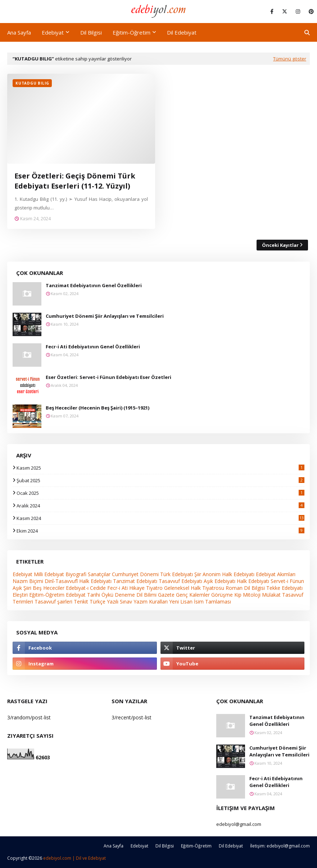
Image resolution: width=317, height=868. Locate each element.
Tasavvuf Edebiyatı (180, 581)
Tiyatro (154, 588)
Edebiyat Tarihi (83, 595)
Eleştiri (20, 595)
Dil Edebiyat (231, 846)
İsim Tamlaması (212, 602)
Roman (234, 588)
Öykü (107, 595)
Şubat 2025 (160, 480)
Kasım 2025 (160, 468)
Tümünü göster (290, 59)
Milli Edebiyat (49, 574)
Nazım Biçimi (28, 581)
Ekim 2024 (160, 531)
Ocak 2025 (160, 493)
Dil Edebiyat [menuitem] (182, 32)
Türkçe (98, 602)
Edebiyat (22, 574)
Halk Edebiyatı (253, 581)
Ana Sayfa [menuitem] (19, 32)
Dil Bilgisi (254, 588)
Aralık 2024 (160, 506)
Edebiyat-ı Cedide (86, 588)
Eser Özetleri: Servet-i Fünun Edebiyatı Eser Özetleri (108, 377)
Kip (238, 595)
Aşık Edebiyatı (219, 581)
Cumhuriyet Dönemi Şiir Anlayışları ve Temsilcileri (105, 316)
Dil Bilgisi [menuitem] (91, 32)
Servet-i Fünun (287, 581)
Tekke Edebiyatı (284, 588)
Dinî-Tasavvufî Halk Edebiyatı (78, 581)
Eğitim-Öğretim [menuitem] (132, 32)
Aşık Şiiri (22, 588)
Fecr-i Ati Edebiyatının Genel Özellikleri (93, 347)
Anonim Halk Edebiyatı (228, 574)
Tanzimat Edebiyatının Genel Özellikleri (94, 285)
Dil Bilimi (146, 595)
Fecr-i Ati (117, 588)
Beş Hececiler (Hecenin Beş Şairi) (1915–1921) (98, 408)
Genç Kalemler (193, 595)
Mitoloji (252, 595)
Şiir (198, 574)
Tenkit (81, 602)
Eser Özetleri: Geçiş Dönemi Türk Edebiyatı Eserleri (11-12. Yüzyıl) (75, 181)
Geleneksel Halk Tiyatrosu (194, 588)
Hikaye (137, 588)
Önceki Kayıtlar (280, 245)
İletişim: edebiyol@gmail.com (280, 846)
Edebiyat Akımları (276, 574)
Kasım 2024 (160, 518)
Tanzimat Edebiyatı (135, 581)
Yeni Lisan (181, 602)
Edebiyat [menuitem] (53, 32)
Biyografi (76, 574)
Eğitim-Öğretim (47, 595)
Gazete (166, 595)
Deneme (125, 595)
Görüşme (222, 595)
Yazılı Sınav (119, 602)
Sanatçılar (99, 574)
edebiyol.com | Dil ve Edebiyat (74, 858)
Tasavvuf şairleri (53, 602)
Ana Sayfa (114, 846)
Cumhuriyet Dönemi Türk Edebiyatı (152, 574)
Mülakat (271, 595)
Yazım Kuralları (151, 602)
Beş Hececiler (49, 588)
